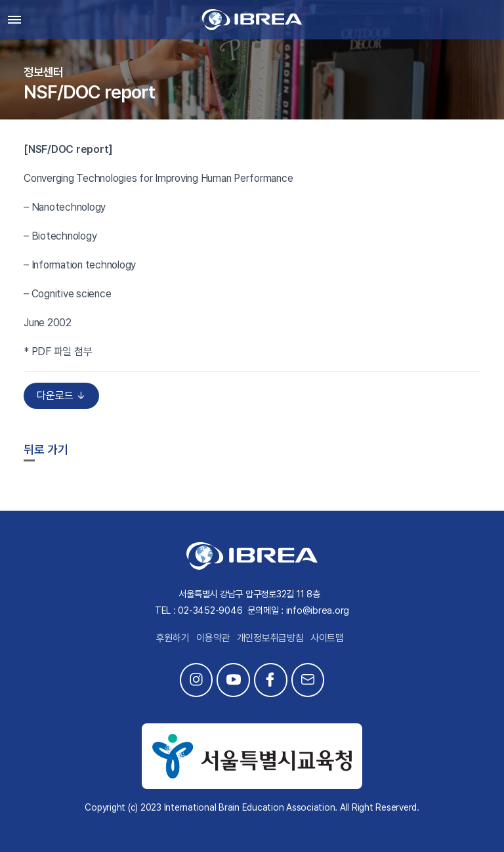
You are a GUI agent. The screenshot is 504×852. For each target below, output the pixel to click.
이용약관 (213, 638)
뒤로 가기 (46, 449)
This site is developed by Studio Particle (252, 823)
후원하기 (173, 638)
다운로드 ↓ (61, 395)
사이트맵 (327, 638)
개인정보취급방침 (270, 638)
